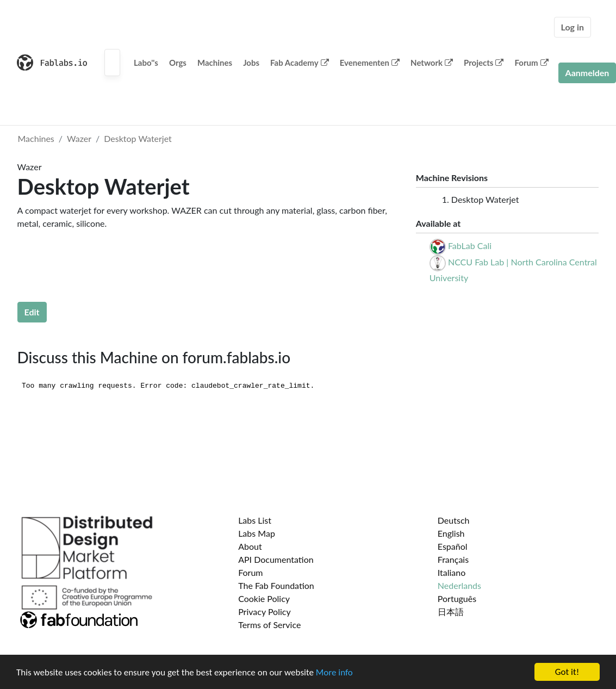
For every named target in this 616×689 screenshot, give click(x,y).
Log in (573, 27)
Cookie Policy (264, 598)
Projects (484, 63)
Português (457, 598)
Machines (215, 63)
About (250, 546)
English (451, 533)
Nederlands (459, 585)
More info (334, 672)
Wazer (79, 138)
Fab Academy (300, 63)
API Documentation (276, 559)
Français (453, 559)
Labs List (255, 520)
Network (432, 63)
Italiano (452, 572)
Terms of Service (269, 625)
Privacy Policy (265, 612)
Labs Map (257, 533)
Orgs (178, 63)
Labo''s (146, 63)
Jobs (251, 63)
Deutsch (454, 520)
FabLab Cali (470, 246)
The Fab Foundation (276, 585)
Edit (32, 312)
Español (453, 546)
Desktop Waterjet (138, 138)
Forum (531, 63)
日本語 (451, 612)
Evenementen (370, 63)
